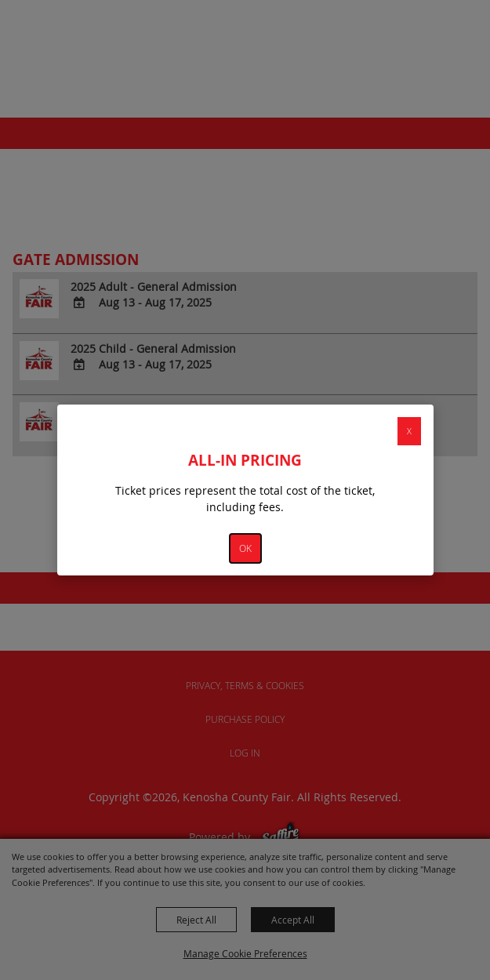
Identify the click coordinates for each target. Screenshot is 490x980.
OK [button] (245, 548)
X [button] (409, 431)
